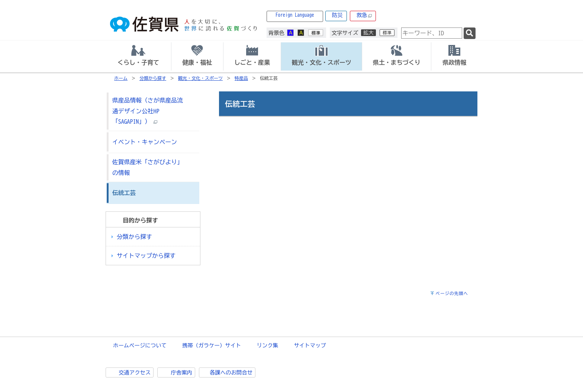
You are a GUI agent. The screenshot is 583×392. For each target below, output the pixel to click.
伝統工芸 (124, 193)
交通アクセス (135, 372)
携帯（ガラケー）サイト (212, 345)
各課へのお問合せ (231, 372)
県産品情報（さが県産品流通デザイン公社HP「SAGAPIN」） (148, 111)
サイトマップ (310, 345)
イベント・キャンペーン (145, 142)
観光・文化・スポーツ (200, 78)
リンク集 (268, 345)
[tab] (138, 56)
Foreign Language (295, 15)
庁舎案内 (181, 372)
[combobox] (432, 33)
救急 (364, 15)
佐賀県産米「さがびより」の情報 (148, 167)
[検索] (470, 33)
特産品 (241, 78)
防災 (337, 15)
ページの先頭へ (452, 293)
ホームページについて (140, 345)
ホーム (121, 78)
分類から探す (153, 78)
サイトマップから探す (146, 256)
